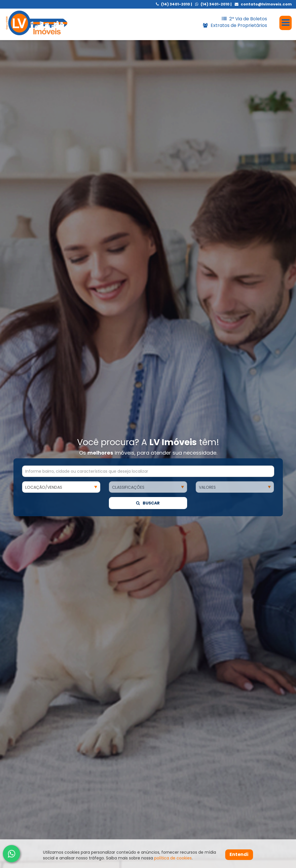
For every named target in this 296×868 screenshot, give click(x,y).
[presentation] (17, 791)
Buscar (148, 288)
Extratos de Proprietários (235, 25)
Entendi (239, 854)
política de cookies (173, 858)
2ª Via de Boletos (244, 19)
